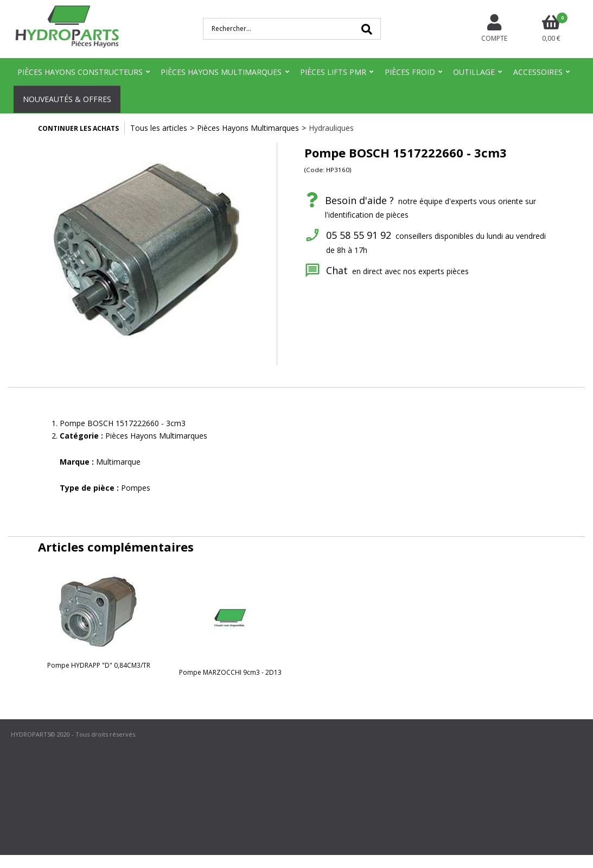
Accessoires (538, 72)
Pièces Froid (410, 72)
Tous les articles (159, 128)
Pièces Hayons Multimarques (221, 72)
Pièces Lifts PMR (333, 72)
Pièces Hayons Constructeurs (80, 72)
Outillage (474, 72)
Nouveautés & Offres (67, 99)
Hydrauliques (331, 128)
